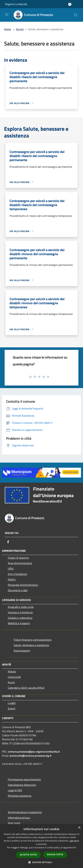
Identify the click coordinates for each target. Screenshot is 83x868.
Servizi (20, 29)
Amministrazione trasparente (25, 812)
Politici (12, 579)
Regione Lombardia (16, 4)
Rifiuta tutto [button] (55, 855)
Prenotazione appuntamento (24, 779)
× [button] (79, 828)
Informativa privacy (19, 818)
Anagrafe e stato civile (21, 607)
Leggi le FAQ (15, 790)
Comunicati (14, 677)
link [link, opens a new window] (74, 848)
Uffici (11, 569)
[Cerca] (76, 15)
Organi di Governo (18, 558)
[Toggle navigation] (7, 15)
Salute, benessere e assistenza (31, 645)
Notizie (12, 671)
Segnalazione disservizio (22, 785)
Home (7, 29)
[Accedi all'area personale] (70, 4)
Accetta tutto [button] (28, 855)
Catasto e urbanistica (20, 618)
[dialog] (41, 846)
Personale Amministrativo (23, 585)
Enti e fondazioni (18, 574)
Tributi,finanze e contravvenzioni (33, 640)
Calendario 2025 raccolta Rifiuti (26, 688)
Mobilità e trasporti (19, 623)
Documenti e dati (18, 590)
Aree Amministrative (20, 563)
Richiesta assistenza (20, 796)
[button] (41, 862)
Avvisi (11, 682)
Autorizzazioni (22, 651)
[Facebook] (8, 542)
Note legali (14, 823)
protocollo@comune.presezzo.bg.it (31, 756)
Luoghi (12, 703)
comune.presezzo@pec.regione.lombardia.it (34, 752)
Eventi (12, 708)
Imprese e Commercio (20, 612)
